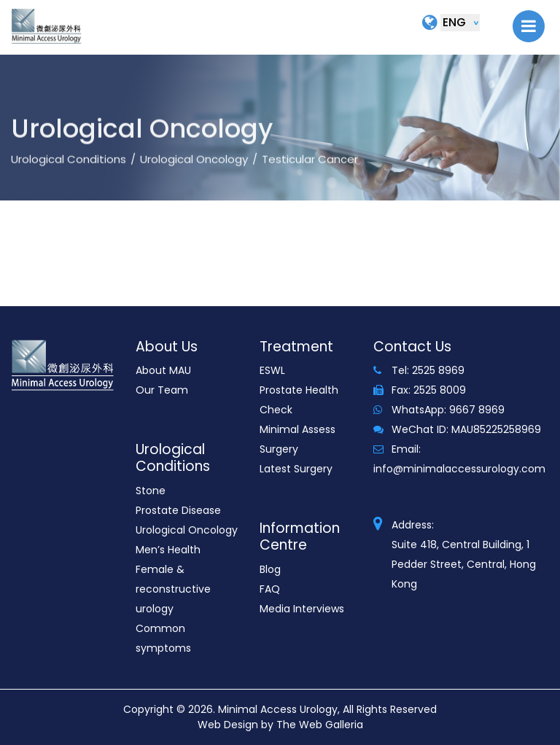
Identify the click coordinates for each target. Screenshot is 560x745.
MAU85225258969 (496, 429)
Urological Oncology (194, 178)
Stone (151, 491)
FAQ (270, 589)
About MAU (163, 370)
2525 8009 (440, 390)
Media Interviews (302, 609)
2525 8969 (438, 370)
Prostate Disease (178, 510)
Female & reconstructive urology (173, 589)
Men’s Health (168, 550)
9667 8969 (477, 410)
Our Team (162, 390)
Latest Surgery (296, 469)
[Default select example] (460, 23)
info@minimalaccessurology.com (459, 469)
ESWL (272, 370)
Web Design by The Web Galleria (280, 725)
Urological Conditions (69, 178)
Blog (270, 569)
